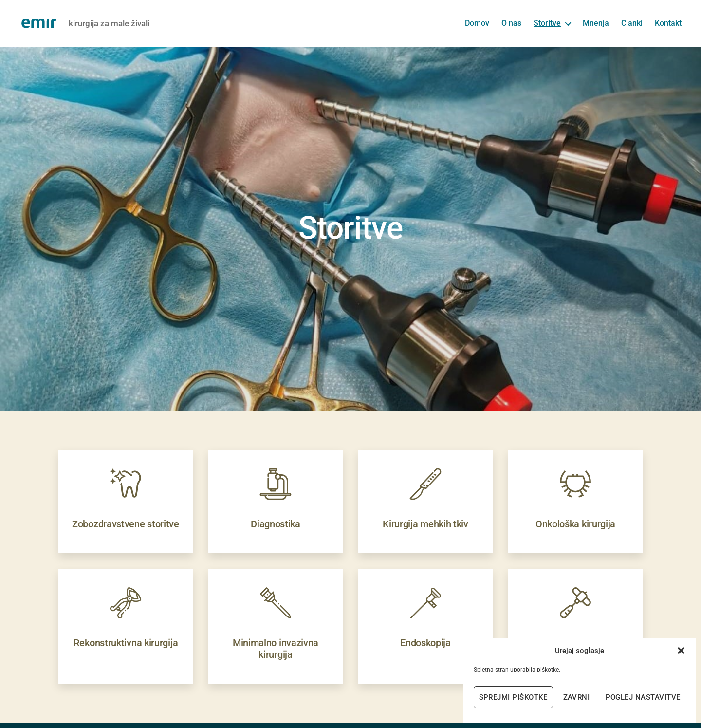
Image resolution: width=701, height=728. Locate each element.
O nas (511, 23)
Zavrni (577, 697)
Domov (477, 23)
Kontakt (668, 23)
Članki (632, 23)
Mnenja (596, 23)
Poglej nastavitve (643, 697)
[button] (681, 651)
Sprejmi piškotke (513, 697)
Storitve (547, 23)
